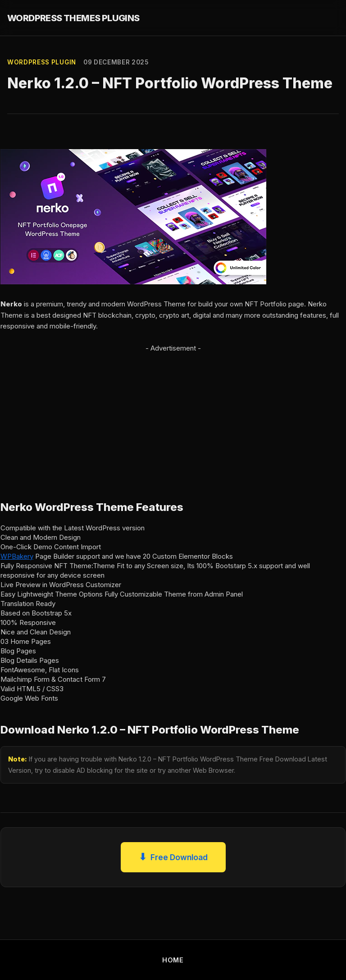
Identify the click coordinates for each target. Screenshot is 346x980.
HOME (173, 960)
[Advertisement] (173, 417)
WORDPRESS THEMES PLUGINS (73, 18)
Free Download (173, 857)
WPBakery (17, 556)
